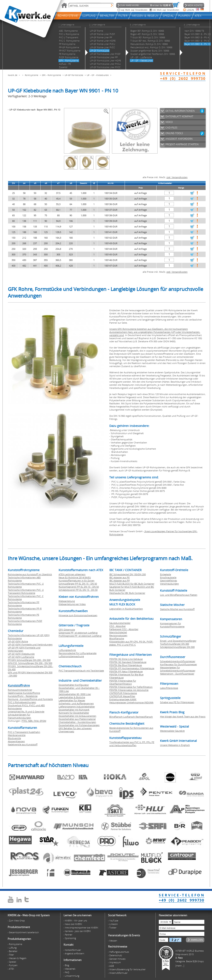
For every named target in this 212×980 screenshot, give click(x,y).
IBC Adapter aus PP (120, 581)
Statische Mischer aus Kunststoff (177, 609)
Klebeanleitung (67, 601)
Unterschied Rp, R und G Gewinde (26, 712)
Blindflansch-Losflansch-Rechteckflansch (131, 717)
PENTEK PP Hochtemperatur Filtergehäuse (132, 668)
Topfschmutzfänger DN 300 (175, 644)
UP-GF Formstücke (74, 75)
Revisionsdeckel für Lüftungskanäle (78, 653)
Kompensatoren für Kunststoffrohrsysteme (172, 625)
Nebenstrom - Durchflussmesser (177, 674)
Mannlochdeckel (118, 632)
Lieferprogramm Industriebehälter (77, 707)
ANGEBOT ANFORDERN (179, 139)
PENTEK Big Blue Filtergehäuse (126, 665)
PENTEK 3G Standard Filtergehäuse (128, 662)
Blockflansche (117, 638)
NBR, (31, 721)
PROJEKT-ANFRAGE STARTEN (182, 144)
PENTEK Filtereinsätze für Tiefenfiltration (131, 687)
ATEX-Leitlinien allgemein (72, 574)
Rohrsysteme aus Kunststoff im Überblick (30, 574)
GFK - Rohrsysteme (52, 75)
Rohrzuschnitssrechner (20, 690)
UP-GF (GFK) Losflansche (21, 657)
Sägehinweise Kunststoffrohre (24, 693)
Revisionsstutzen (118, 635)
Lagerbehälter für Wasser (72, 700)
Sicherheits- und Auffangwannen (76, 703)
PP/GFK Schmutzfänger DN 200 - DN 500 (29, 660)
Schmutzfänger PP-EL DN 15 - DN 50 (78, 584)
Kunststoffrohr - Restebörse (23, 696)
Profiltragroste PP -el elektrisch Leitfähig (80, 636)
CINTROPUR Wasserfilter (122, 696)
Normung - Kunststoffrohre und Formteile (30, 699)
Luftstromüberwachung (71, 656)
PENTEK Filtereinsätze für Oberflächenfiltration (123, 682)
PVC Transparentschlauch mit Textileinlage (81, 671)
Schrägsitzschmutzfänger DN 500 (177, 647)
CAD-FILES (171, 128)
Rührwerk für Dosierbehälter (74, 713)
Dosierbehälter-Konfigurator (74, 685)
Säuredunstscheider (120, 623)
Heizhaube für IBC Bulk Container (127, 593)
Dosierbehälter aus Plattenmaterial (77, 719)
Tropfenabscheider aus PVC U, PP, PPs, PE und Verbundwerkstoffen (132, 744)
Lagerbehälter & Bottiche (72, 697)
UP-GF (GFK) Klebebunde (21, 654)
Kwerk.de (13, 75)
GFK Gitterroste (67, 630)
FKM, (37, 721)
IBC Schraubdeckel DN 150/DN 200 (128, 574)
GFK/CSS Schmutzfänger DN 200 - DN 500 (30, 663)
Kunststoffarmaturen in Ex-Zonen (76, 581)
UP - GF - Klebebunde (98, 75)
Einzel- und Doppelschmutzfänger (178, 641)
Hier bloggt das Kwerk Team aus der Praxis (183, 716)
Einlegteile (166, 574)
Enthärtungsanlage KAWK (123, 699)
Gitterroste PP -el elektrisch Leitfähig (78, 633)
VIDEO (169, 122)
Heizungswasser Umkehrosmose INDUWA (131, 702)
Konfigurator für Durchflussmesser (178, 664)
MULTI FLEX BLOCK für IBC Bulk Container (132, 584)
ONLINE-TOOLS (174, 133)
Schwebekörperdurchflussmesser (178, 661)
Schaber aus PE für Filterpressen (177, 702)
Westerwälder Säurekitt (172, 731)
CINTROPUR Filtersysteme (123, 693)
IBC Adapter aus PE (119, 577)
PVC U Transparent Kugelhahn (24, 732)
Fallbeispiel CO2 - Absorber (124, 629)
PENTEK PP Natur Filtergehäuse (126, 671)
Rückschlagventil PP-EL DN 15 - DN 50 (79, 587)
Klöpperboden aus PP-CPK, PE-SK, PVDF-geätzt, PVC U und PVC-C (131, 643)
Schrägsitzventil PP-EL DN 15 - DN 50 (78, 590)
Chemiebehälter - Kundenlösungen (77, 722)
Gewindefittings (169, 581)
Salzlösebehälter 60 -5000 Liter (75, 694)
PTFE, (25, 721)
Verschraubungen (169, 584)
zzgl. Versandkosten (177, 177)
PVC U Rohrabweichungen (22, 702)
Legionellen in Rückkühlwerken (126, 609)
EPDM (43, 721)
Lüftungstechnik (67, 650)
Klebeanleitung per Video (72, 604)
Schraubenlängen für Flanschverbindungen (19, 716)
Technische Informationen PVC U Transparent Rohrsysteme (26, 591)
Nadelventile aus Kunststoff (23, 744)
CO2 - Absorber (117, 626)
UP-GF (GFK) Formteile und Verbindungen (30, 644)
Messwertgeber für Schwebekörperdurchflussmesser (178, 669)
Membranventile (17, 735)
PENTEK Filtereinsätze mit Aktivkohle (129, 690)
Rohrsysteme (32, 75)
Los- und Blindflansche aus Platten (179, 595)
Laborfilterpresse (169, 688)
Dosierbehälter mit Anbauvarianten (77, 716)
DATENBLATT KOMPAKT (179, 116)
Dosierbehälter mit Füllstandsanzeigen (79, 725)
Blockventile (14, 738)
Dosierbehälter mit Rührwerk (74, 710)
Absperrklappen (16, 741)
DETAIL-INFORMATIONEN (180, 111)
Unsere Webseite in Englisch (175, 745)
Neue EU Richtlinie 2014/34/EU (75, 577)
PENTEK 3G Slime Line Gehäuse (126, 659)
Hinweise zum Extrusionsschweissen (78, 615)
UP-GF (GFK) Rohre (18, 641)
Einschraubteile (168, 577)
